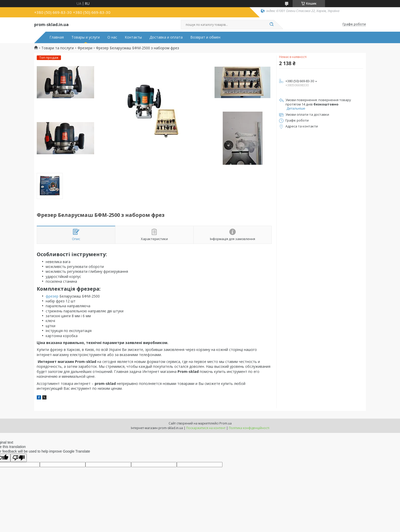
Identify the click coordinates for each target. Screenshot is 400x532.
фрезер (52, 296)
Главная (57, 37)
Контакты (133, 37)
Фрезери (85, 48)
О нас (112, 37)
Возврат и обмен (205, 37)
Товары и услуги (86, 37)
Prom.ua (226, 423)
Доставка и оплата (166, 37)
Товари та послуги (58, 48)
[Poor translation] (19, 458)
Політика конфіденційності (249, 428)
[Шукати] (271, 25)
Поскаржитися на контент (206, 428)
